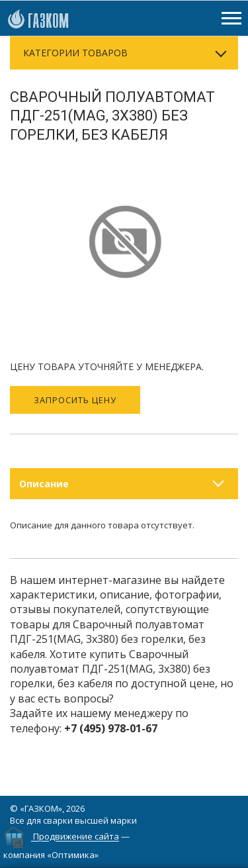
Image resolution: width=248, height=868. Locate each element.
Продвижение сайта (76, 837)
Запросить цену (75, 400)
